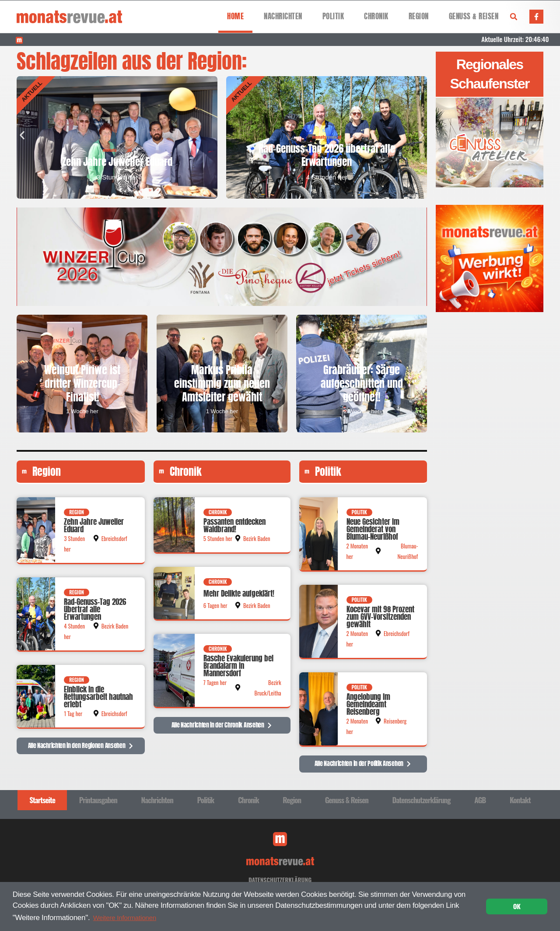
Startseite (42, 803)
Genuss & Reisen (474, 16)
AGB (480, 803)
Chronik (376, 16)
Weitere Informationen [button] (128, 917)
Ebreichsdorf (114, 541)
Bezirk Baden (115, 629)
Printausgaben (98, 803)
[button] (514, 17)
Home (235, 16)
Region (419, 16)
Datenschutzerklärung (421, 803)
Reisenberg (395, 724)
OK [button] (517, 906)
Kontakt (520, 803)
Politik (333, 16)
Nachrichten (283, 16)
